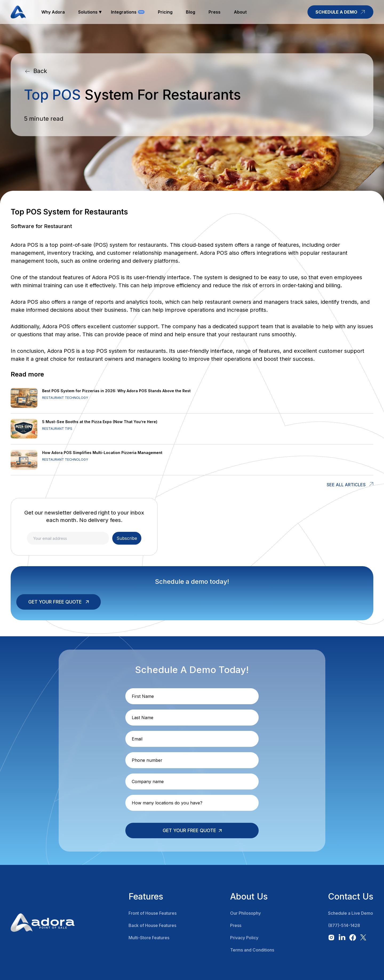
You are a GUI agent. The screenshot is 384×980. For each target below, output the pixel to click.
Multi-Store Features (149, 938)
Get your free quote (55, 602)
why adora (53, 12)
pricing (165, 12)
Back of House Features (152, 925)
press (215, 12)
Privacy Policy (244, 938)
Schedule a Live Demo (351, 913)
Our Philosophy (245, 913)
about (240, 12)
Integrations (124, 12)
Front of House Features (153, 913)
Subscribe (127, 538)
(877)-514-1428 (344, 925)
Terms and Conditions (252, 950)
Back (40, 71)
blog (191, 12)
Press (236, 925)
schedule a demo (340, 12)
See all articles (346, 485)
